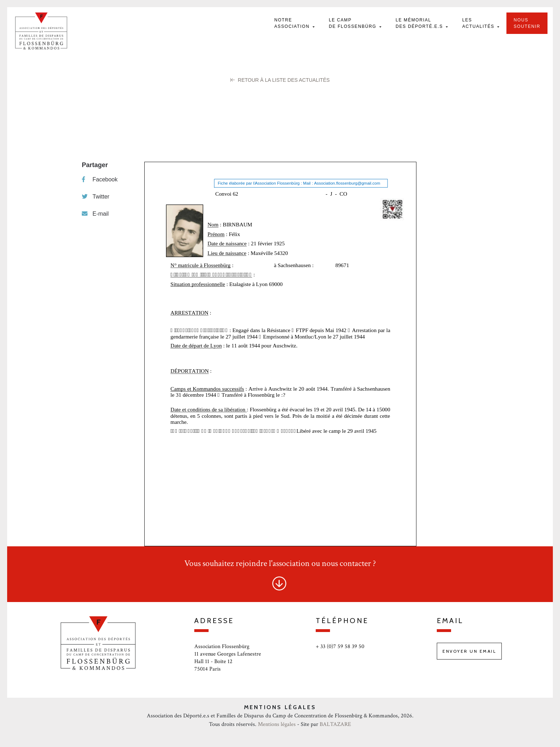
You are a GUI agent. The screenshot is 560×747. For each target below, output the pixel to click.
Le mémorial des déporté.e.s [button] (420, 23)
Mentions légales (277, 724)
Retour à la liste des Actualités (280, 80)
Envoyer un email (469, 651)
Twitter (96, 197)
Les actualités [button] (479, 23)
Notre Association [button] (293, 23)
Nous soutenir (527, 23)
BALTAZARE (335, 724)
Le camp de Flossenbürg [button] (354, 23)
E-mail (95, 214)
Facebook (100, 179)
